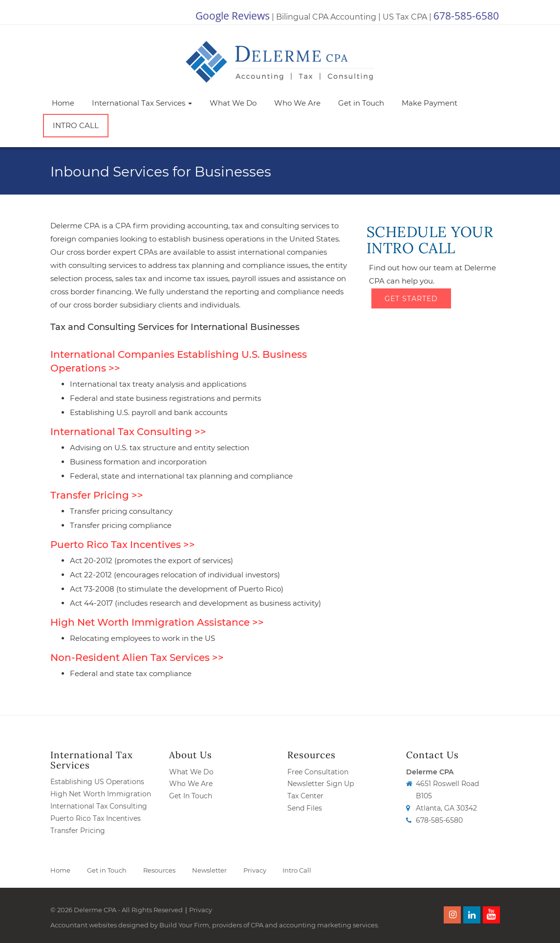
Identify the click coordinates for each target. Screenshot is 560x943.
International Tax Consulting (99, 806)
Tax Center (305, 796)
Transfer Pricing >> (97, 495)
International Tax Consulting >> (128, 432)
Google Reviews (233, 16)
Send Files (305, 808)
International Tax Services (142, 103)
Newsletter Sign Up (321, 784)
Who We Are (297, 103)
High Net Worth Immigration (101, 794)
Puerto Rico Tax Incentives (96, 818)
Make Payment (430, 103)
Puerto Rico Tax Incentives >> (123, 545)
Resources (159, 870)
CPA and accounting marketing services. (315, 925)
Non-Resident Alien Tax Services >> (137, 658)
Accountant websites (84, 925)
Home (63, 103)
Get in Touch (361, 103)
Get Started (411, 298)
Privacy (255, 870)
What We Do (233, 103)
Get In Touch (191, 796)
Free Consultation (318, 772)
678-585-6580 (466, 16)
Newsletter (209, 870)
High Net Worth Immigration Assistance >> (157, 622)
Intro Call (76, 125)
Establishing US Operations (97, 782)
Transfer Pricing (78, 831)
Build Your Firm (184, 925)
